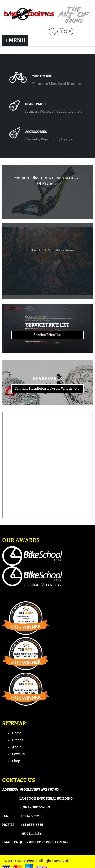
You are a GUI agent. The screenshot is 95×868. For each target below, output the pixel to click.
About (17, 747)
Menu (15, 41)
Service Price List (47, 335)
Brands (18, 740)
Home (17, 733)
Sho (15, 761)
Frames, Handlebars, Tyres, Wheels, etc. (47, 389)
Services (18, 754)
